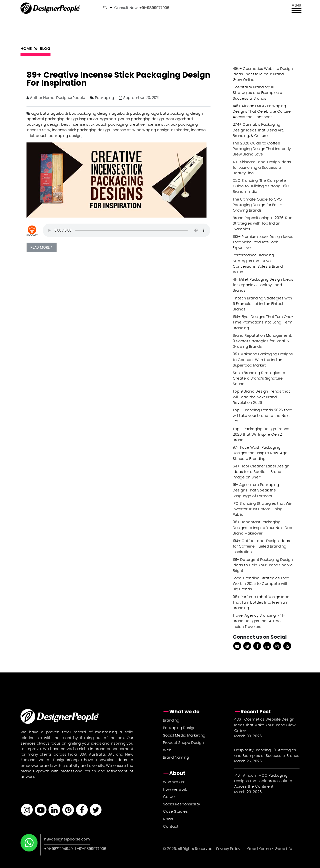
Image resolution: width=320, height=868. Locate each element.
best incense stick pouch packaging (94, 124)
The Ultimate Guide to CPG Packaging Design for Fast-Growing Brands (257, 205)
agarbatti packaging (130, 113)
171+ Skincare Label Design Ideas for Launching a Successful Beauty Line (262, 167)
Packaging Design (179, 728)
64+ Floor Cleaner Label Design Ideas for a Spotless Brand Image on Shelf (261, 472)
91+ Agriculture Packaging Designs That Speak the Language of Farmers (256, 490)
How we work (175, 789)
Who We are (174, 782)
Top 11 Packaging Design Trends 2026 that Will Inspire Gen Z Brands (261, 434)
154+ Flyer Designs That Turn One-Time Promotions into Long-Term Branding (263, 322)
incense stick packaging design (81, 130)
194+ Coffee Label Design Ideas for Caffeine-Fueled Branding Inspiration (261, 546)
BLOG (45, 48)
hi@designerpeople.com (67, 839)
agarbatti (40, 113)
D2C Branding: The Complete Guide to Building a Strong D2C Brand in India (261, 186)
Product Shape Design (183, 742)
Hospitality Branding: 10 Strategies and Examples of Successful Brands (258, 93)
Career (169, 797)
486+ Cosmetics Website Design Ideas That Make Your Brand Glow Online (263, 74)
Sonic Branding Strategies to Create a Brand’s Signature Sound (259, 378)
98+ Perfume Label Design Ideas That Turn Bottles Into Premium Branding (262, 602)
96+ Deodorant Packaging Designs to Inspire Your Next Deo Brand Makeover (262, 527)
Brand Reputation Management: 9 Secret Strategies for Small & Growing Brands (262, 341)
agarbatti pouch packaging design (132, 119)
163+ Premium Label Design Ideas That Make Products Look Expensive (263, 242)
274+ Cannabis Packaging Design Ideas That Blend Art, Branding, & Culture (258, 130)
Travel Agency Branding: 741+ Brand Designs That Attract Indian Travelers (259, 621)
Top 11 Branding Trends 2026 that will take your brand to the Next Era (262, 415)
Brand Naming (176, 757)
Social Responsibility (181, 804)
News (168, 819)
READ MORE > (42, 247)
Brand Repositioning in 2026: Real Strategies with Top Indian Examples (263, 223)
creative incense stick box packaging (164, 124)
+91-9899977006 (91, 849)
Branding (171, 720)
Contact (171, 826)
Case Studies (175, 811)
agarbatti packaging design (177, 113)
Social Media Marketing (184, 735)
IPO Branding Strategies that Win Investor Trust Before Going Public (262, 509)
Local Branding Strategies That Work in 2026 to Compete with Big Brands (261, 583)
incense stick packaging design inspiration (151, 130)
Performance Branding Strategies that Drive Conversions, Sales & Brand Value (258, 263)
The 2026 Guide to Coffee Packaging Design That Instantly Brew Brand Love (262, 149)
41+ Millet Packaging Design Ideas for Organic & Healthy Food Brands (263, 285)
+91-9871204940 (58, 849)
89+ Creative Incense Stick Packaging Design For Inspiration (118, 79)
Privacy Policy (228, 849)
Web (167, 750)
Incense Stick (38, 130)
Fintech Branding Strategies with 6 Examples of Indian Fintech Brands (262, 304)
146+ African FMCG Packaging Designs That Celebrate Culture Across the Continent (262, 111)
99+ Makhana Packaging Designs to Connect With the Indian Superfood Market (263, 359)
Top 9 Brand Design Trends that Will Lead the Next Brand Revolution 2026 (261, 397)
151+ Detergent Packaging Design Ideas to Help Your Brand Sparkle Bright (263, 565)
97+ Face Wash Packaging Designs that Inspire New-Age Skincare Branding (260, 453)
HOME (26, 48)
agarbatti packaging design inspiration (62, 119)
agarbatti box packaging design (80, 113)
